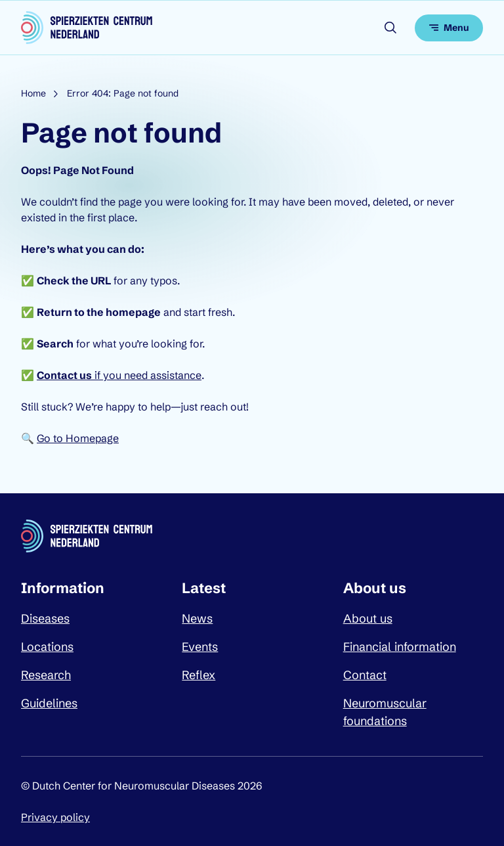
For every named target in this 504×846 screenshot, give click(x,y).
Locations (47, 647)
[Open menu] (449, 28)
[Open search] (390, 28)
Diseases (45, 618)
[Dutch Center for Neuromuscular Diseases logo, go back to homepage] (87, 28)
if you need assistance (119, 375)
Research (46, 675)
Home (33, 93)
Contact (365, 675)
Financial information (400, 647)
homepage (133, 312)
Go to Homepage (78, 438)
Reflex (199, 675)
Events (200, 647)
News (197, 618)
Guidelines (49, 703)
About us (368, 618)
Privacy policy (55, 817)
